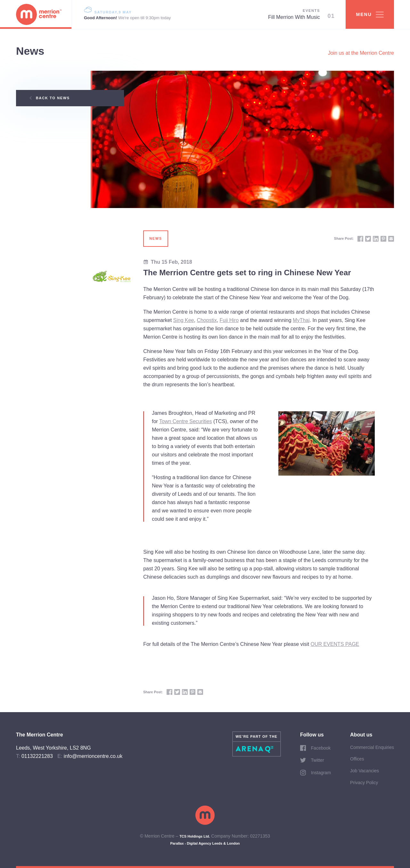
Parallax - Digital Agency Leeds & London (205, 843)
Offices (357, 759)
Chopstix (207, 320)
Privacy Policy (364, 783)
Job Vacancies (365, 771)
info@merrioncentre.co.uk (93, 756)
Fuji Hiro (229, 320)
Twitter (312, 760)
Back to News (50, 98)
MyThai (301, 320)
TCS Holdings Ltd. (195, 836)
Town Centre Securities (186, 421)
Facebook (315, 748)
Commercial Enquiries (372, 747)
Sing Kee (184, 320)
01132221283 (37, 756)
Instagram (316, 773)
